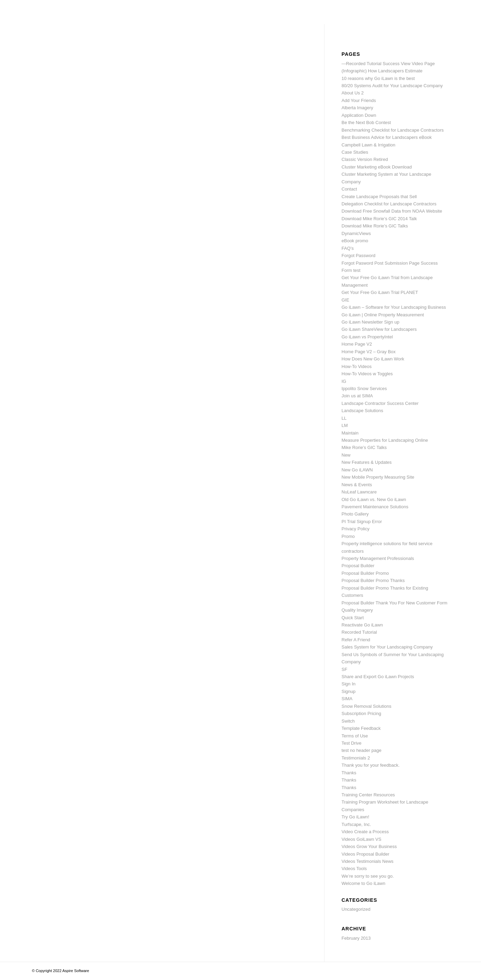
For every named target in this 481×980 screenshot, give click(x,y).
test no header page (362, 750)
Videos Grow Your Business (369, 846)
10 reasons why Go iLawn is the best (378, 78)
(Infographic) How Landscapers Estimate (382, 71)
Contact (349, 189)
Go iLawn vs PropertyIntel (367, 337)
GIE (345, 300)
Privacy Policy (356, 529)
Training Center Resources (368, 795)
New (346, 455)
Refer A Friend (356, 640)
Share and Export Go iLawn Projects (378, 677)
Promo (348, 536)
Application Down (359, 115)
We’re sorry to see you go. (368, 876)
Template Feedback (361, 728)
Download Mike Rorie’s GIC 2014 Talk (379, 219)
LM (345, 425)
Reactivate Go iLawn (362, 625)
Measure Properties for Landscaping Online (385, 440)
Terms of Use (355, 736)
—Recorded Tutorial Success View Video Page (388, 64)
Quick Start (353, 618)
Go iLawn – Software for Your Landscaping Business (394, 307)
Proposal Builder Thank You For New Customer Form (395, 603)
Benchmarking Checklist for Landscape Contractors (393, 130)
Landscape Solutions (363, 411)
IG (344, 381)
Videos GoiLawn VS (362, 839)
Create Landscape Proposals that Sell (379, 197)
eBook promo (355, 241)
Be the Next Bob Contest (366, 122)
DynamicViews (356, 233)
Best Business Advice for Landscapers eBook (387, 137)
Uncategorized (356, 909)
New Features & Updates (367, 462)
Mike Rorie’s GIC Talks (364, 447)
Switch (348, 721)
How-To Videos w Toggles (367, 374)
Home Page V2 (357, 344)
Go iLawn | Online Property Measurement (383, 315)
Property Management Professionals (378, 558)
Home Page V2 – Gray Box (369, 352)
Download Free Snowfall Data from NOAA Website (392, 211)
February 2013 (356, 938)
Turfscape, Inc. (357, 824)
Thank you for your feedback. (371, 765)
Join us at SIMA (357, 396)
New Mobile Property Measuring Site (378, 477)
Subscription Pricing (362, 713)
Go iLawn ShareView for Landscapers (379, 329)
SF (345, 669)
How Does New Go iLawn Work (373, 359)
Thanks (349, 773)
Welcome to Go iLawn (364, 883)
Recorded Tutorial (359, 632)
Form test (351, 270)
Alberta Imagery (358, 108)
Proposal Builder (358, 566)
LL (344, 418)
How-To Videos (357, 366)
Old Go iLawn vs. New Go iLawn (374, 499)
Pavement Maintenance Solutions (375, 507)
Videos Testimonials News (368, 861)
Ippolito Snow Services (364, 389)
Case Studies (355, 152)
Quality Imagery (357, 610)
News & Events (357, 485)
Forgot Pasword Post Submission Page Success (390, 263)
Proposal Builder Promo (365, 573)
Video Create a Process (365, 832)
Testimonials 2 (356, 758)
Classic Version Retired (365, 159)
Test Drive (352, 743)
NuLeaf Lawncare (359, 492)
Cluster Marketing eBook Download (377, 167)
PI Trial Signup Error (362, 522)
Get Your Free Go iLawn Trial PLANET (380, 292)
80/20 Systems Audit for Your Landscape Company (392, 86)
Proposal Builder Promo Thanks (373, 580)
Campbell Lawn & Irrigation (369, 145)
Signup (349, 691)
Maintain (350, 433)
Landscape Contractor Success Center (380, 403)
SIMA (347, 699)
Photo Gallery (355, 514)
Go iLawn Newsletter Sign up (371, 322)
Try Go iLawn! (355, 817)
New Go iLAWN (357, 470)
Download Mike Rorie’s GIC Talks (375, 226)
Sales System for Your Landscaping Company (387, 647)
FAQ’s (348, 248)
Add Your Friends (359, 100)
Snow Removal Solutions (367, 706)
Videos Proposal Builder (366, 854)
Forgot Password (359, 256)
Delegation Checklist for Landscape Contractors (389, 204)
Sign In (349, 684)
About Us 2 (353, 93)
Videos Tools (354, 869)
